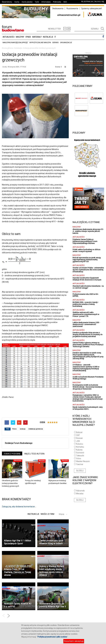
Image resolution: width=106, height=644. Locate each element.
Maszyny (20, 37)
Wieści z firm (47, 514)
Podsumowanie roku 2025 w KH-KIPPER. (86, 295)
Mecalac (80, 494)
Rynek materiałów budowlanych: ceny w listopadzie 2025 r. (88, 408)
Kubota (79, 450)
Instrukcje (33, 514)
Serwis (55, 43)
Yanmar (80, 464)
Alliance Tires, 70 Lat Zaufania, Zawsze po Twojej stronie (17, 572)
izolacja (23, 429)
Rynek (28, 37)
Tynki (37, 2)
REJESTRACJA (87, 2)
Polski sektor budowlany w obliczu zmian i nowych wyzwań (86, 250)
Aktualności (9, 37)
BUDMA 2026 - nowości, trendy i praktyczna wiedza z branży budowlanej (85, 304)
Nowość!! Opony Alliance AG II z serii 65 (18, 605)
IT (55, 37)
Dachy (17, 2)
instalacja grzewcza (36, 429)
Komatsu (80, 447)
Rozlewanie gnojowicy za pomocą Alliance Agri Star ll (53, 605)
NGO (65, 2)
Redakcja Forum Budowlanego (19, 443)
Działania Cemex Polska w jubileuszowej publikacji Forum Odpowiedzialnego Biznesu (85, 241)
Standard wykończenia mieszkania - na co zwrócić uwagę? (88, 287)
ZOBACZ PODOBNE (12, 454)
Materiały (37, 37)
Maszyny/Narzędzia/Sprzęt (15, 43)
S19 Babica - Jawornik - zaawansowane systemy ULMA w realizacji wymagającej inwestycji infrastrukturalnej (86, 368)
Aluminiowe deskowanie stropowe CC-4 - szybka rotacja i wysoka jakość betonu (88, 231)
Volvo (79, 458)
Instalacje (48, 37)
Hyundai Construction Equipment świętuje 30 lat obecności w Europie (87, 279)
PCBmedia (57, 2)
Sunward (80, 453)
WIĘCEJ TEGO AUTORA (34, 454)
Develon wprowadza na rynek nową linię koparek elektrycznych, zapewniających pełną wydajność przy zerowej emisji (88, 356)
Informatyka (46, 2)
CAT (78, 435)
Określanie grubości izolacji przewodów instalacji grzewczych (10, 483)
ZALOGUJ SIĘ (99, 2)
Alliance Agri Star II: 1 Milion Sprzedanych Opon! (18, 542)
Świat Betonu (7, 2)
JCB (78, 441)
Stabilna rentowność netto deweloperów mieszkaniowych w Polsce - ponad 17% (86, 314)
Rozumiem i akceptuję (74, 641)
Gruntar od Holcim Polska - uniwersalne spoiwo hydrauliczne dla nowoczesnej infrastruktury (88, 270)
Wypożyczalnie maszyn (40, 43)
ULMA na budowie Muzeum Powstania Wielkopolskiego (88, 378)
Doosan (79, 438)
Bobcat (79, 432)
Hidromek (80, 491)
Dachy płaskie (27, 2)
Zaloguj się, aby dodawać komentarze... (19, 507)
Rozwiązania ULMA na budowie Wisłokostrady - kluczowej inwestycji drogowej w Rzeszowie (87, 387)
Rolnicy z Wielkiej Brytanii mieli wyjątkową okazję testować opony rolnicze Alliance (52, 571)
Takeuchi (80, 456)
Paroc (14, 429)
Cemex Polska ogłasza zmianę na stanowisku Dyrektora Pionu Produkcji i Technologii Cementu (88, 345)
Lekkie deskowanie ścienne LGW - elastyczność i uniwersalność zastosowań (86, 324)
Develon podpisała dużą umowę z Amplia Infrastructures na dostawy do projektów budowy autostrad (88, 335)
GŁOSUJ (80, 471)
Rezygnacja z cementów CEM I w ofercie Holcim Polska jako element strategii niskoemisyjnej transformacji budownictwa (88, 398)
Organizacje (66, 43)
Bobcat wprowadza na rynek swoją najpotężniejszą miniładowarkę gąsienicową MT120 (87, 260)
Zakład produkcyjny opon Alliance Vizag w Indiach (51, 542)
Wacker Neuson (83, 461)
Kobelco (80, 444)
